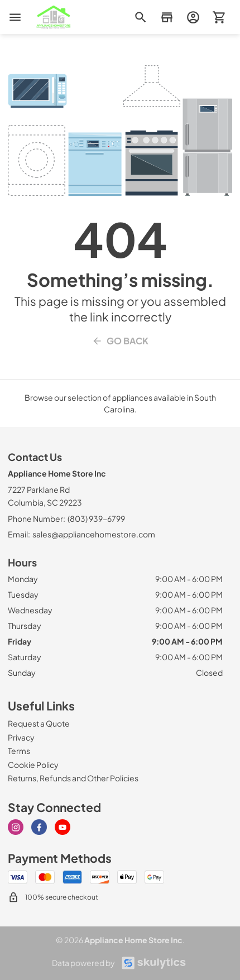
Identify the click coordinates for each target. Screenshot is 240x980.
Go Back (120, 341)
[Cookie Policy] (33, 765)
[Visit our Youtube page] (63, 827)
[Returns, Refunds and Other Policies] (73, 778)
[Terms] (19, 751)
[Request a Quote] (39, 723)
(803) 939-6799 (96, 518)
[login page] (193, 17)
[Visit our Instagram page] (16, 827)
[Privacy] (21, 737)
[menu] (15, 17)
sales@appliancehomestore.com (94, 534)
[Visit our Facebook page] (39, 827)
